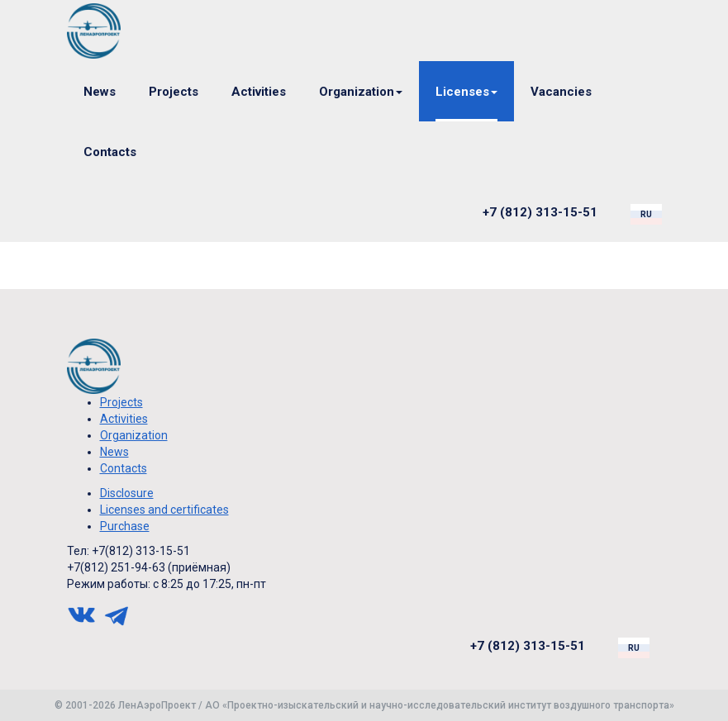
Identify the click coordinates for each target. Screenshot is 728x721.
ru (646, 214)
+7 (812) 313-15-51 (540, 212)
